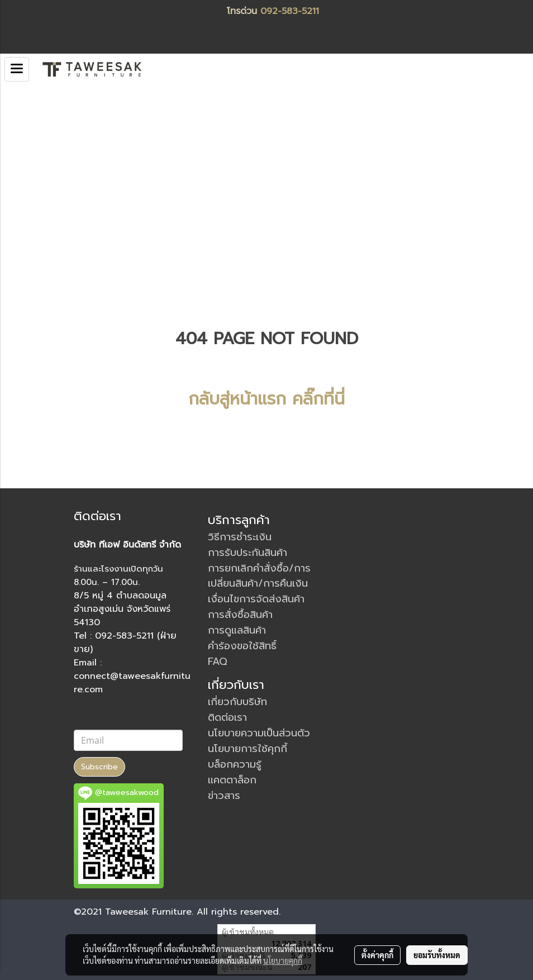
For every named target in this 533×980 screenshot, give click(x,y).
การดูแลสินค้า (237, 630)
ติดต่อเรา (227, 717)
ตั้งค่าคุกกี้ (377, 955)
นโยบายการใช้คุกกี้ (248, 749)
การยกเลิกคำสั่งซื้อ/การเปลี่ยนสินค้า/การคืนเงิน (259, 576)
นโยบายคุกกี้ (283, 960)
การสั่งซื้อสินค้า (240, 615)
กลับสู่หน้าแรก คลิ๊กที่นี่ (266, 399)
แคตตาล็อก (232, 780)
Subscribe (99, 767)
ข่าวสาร (224, 796)
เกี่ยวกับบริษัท (237, 702)
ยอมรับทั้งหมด (437, 955)
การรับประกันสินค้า (248, 553)
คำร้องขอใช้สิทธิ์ (242, 646)
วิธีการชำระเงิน (240, 537)
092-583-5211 (290, 11)
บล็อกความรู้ (235, 764)
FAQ (218, 662)
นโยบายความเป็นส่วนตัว (259, 733)
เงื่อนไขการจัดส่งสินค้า (256, 599)
